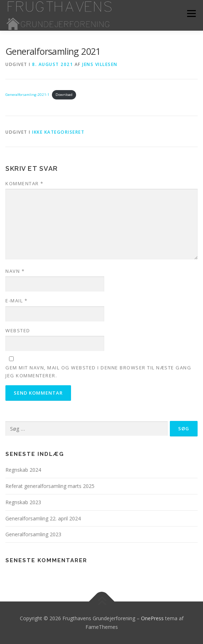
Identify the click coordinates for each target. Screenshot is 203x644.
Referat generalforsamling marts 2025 (50, 486)
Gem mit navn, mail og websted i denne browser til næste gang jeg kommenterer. (98, 372)
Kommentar (25, 183)
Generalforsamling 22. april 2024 (43, 518)
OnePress (152, 618)
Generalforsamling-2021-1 (27, 95)
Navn (15, 271)
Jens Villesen (100, 64)
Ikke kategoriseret (58, 132)
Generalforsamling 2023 (33, 534)
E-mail (16, 301)
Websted (18, 330)
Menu (191, 14)
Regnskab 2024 (23, 470)
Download (64, 95)
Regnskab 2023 (23, 502)
